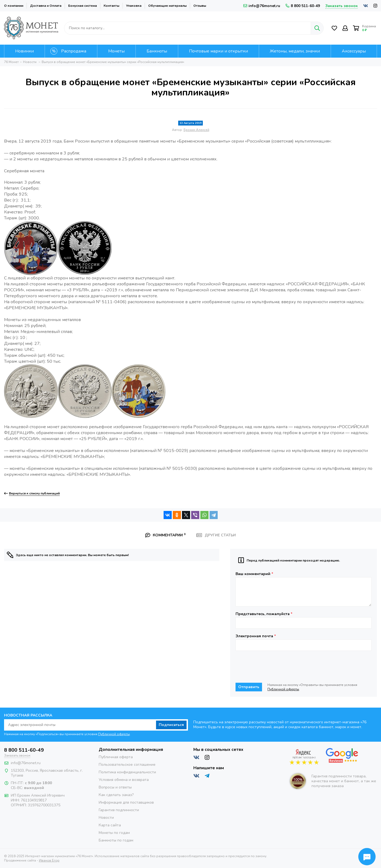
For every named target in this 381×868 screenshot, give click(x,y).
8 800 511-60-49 (303, 6)
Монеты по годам (114, 833)
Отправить (249, 687)
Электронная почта (256, 636)
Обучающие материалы (167, 6)
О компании (14, 6)
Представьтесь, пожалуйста (264, 614)
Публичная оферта (116, 757)
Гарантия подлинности (119, 810)
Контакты (111, 6)
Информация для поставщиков (126, 802)
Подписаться (171, 725)
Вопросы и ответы (115, 787)
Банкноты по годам (116, 840)
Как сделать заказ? (116, 795)
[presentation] (277, 667)
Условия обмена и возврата (124, 780)
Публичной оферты (283, 689)
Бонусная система (82, 6)
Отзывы (200, 6)
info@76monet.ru (262, 6)
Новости (106, 818)
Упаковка (134, 6)
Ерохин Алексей (196, 130)
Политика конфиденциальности (127, 772)
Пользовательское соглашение (127, 765)
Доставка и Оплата (46, 6)
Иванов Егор (49, 860)
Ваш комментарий (254, 574)
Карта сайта (110, 825)
